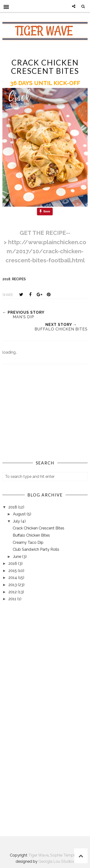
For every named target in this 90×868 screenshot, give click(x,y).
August (20, 514)
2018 (6, 279)
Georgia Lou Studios (57, 861)
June (18, 557)
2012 (13, 592)
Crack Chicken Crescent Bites (39, 528)
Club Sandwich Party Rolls (36, 549)
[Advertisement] (45, 417)
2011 (13, 599)
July (17, 521)
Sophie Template (65, 855)
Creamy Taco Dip (28, 542)
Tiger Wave (38, 855)
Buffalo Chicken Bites (31, 535)
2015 (13, 571)
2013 (13, 585)
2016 (13, 563)
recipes (19, 279)
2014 (13, 578)
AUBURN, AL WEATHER (45, 809)
